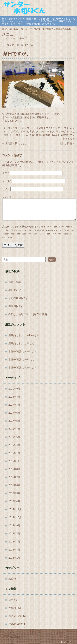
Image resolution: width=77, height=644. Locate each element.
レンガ (71, 131)
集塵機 (46, 135)
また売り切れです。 (15, 143)
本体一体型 (15, 352)
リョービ (61, 131)
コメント (7, 197)
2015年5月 (14, 493)
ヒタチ (31, 131)
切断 (6, 135)
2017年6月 (14, 413)
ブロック (41, 131)
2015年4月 (14, 501)
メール (7, 181)
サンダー (57, 128)
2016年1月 (14, 453)
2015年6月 (14, 485)
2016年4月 (14, 445)
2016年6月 (14, 437)
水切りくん (22, 135)
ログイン (13, 600)
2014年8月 (14, 534)
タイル (67, 128)
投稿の (15, 608)
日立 (12, 135)
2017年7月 (14, 405)
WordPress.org (17, 624)
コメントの (17, 616)
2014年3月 (14, 550)
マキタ (51, 131)
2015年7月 (14, 477)
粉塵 (32, 135)
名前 (6, 173)
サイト (6, 189)
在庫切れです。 (17, 306)
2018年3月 (14, 397)
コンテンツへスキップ (14, 38)
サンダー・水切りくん (38, 8)
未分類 (40, 128)
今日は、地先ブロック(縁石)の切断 (28, 314)
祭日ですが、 (16, 290)
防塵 (39, 135)
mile (27, 360)
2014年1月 (14, 558)
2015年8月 (14, 469)
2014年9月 (14, 526)
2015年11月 (15, 461)
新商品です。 (16, 335)
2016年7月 (14, 429)
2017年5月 (14, 421)
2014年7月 (14, 542)
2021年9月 (14, 389)
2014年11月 (15, 509)
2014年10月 (15, 517)
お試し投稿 (67, 143)
